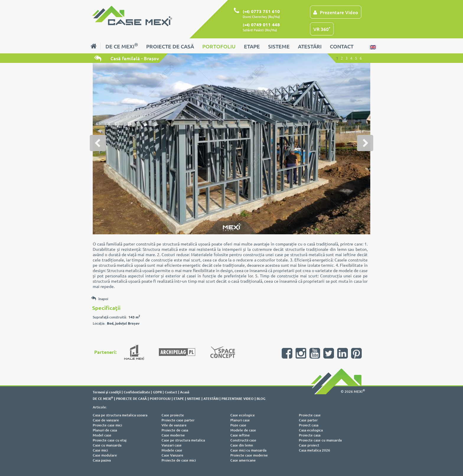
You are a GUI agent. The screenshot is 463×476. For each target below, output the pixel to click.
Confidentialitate (137, 392)
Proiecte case (310, 415)
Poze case (238, 425)
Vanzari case (172, 445)
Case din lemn (242, 445)
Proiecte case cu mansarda (320, 440)
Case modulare (105, 455)
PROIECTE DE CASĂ (170, 46)
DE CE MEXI (122, 46)
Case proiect (309, 445)
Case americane (243, 460)
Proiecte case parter (178, 420)
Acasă (185, 392)
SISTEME (279, 46)
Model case (102, 435)
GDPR (157, 392)
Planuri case (240, 420)
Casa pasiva (102, 460)
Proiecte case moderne (249, 455)
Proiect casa (309, 425)
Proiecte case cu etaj (110, 440)
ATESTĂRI (310, 46)
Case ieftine (240, 435)
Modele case (172, 450)
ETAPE (252, 46)
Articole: (100, 407)
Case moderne (173, 435)
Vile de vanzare (174, 425)
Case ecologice (243, 415)
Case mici (100, 450)
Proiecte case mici (107, 425)
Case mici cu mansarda (248, 450)
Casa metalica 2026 (314, 450)
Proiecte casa (310, 435)
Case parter (308, 420)
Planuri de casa (105, 430)
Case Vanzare (172, 455)
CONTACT (342, 46)
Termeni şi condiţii (107, 392)
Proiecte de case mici (179, 460)
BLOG (261, 398)
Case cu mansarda (107, 445)
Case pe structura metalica (183, 440)
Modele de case (243, 430)
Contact (171, 392)
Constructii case (243, 440)
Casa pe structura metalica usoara (120, 415)
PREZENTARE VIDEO (238, 398)
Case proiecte (173, 415)
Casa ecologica (311, 430)
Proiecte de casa (175, 430)
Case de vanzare (106, 420)
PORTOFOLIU (219, 46)
